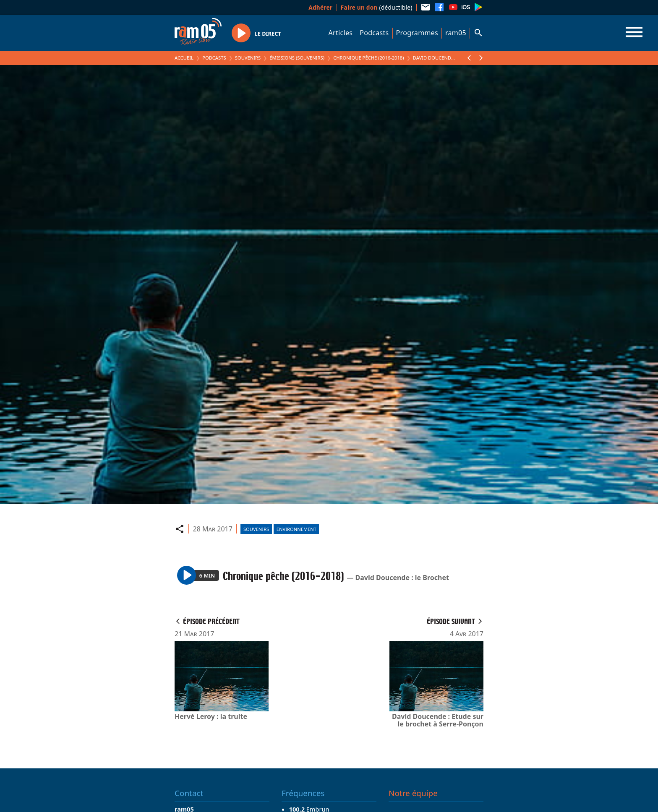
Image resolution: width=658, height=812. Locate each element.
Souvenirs (248, 58)
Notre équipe (413, 793)
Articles (341, 33)
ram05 (456, 33)
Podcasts (374, 33)
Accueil (184, 58)
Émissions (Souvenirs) (297, 58)
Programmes (417, 33)
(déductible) (377, 7)
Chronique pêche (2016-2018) (368, 58)
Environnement (296, 529)
